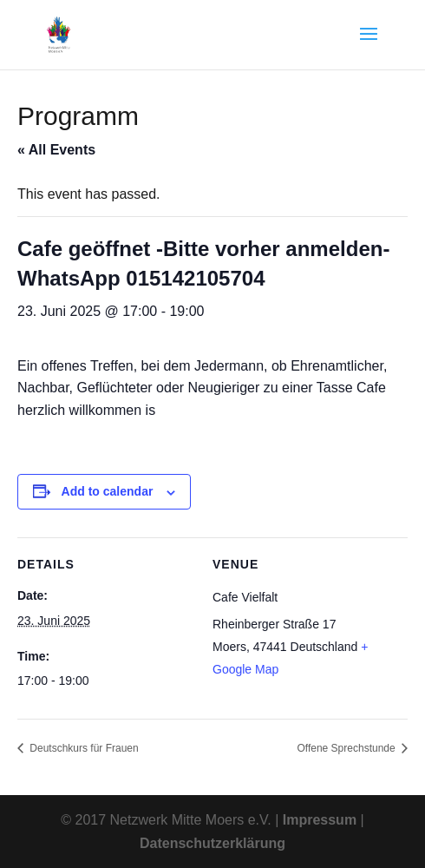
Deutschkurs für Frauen (83, 748)
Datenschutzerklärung (212, 843)
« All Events (56, 150)
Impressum (320, 820)
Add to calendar (108, 491)
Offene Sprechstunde (347, 748)
